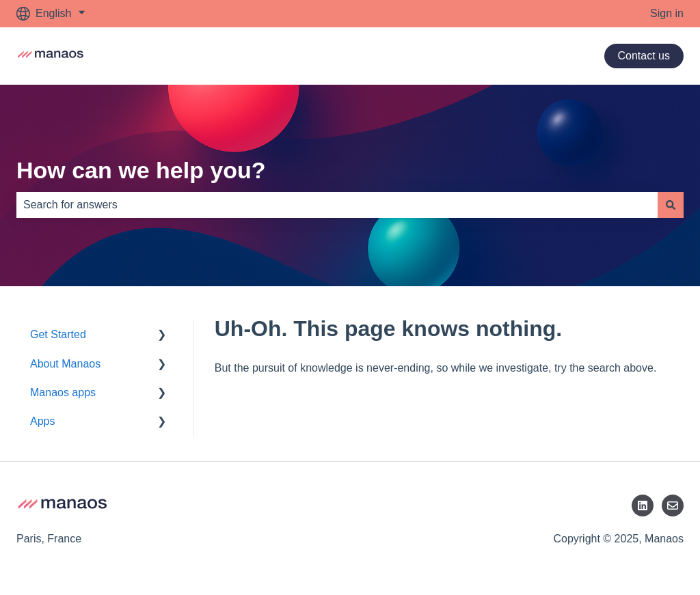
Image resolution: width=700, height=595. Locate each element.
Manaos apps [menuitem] (63, 392)
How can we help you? (141, 170)
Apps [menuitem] (42, 421)
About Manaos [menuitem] (65, 364)
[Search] (671, 205)
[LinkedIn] (643, 506)
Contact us (644, 56)
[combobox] (337, 205)
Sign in (667, 13)
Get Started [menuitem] (58, 334)
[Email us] (673, 506)
